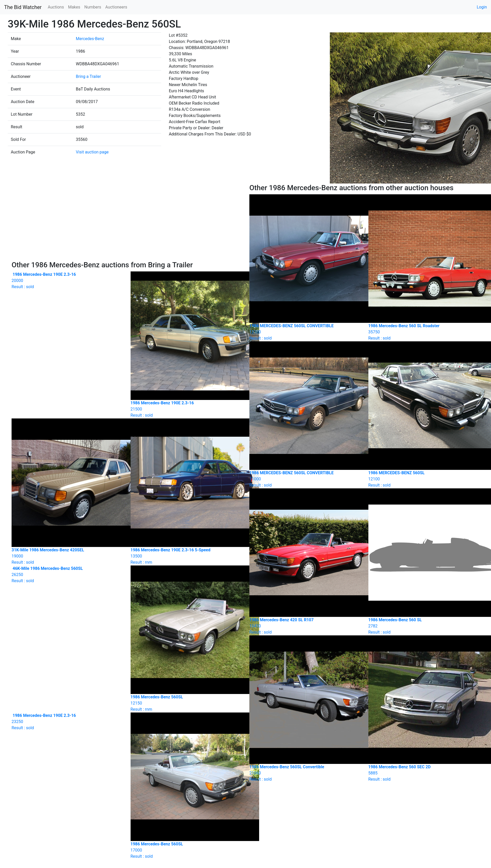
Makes (74, 7)
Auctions (56, 7)
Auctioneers (116, 7)
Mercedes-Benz (90, 39)
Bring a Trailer (88, 76)
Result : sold (67, 281)
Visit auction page (92, 152)
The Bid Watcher (23, 7)
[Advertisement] (127, 222)
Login (482, 7)
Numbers (93, 7)
